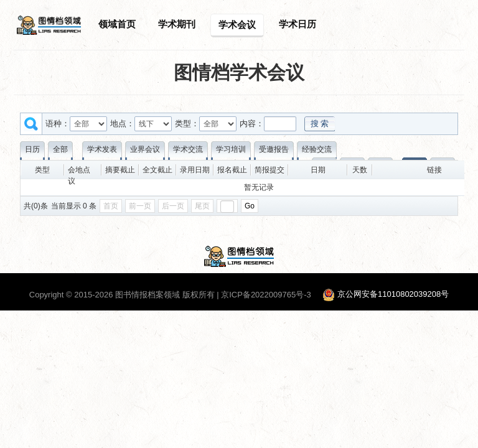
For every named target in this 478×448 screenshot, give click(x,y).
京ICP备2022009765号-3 (266, 295)
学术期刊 (177, 24)
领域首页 (117, 24)
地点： (122, 124)
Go (250, 206)
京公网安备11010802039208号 (393, 295)
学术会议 (237, 25)
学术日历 (298, 24)
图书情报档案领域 (148, 295)
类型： (187, 124)
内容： (252, 124)
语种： (58, 124)
